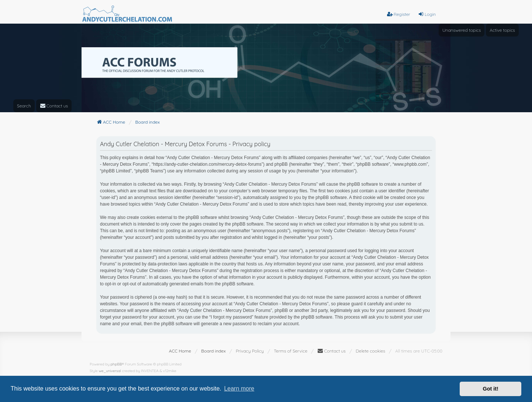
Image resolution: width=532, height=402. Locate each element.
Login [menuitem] (427, 14)
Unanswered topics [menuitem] (462, 30)
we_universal (110, 371)
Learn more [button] (239, 389)
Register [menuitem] (399, 14)
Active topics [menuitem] (502, 30)
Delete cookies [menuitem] (370, 351)
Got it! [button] (491, 389)
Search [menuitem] (24, 106)
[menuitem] (54, 106)
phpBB (116, 364)
